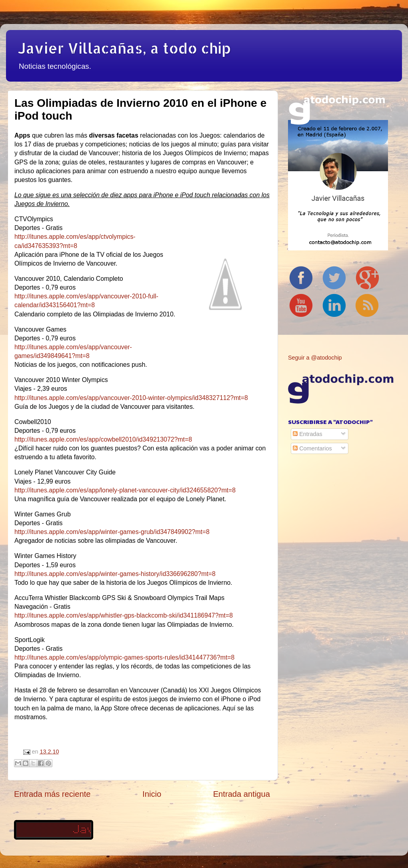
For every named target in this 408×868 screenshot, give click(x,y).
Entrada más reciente (52, 794)
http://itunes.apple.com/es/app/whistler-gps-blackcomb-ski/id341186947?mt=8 (124, 615)
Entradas (308, 434)
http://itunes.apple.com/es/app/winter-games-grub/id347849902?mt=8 (112, 532)
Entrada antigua (242, 794)
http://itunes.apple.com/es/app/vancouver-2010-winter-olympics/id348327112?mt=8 (131, 398)
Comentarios (312, 448)
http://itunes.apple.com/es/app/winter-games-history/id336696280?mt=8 (115, 574)
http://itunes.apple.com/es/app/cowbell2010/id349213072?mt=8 (103, 439)
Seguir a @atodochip (315, 358)
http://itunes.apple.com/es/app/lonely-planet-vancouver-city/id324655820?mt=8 (125, 490)
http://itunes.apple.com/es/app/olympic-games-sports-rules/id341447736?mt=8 (124, 657)
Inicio (152, 794)
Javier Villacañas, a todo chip (124, 48)
